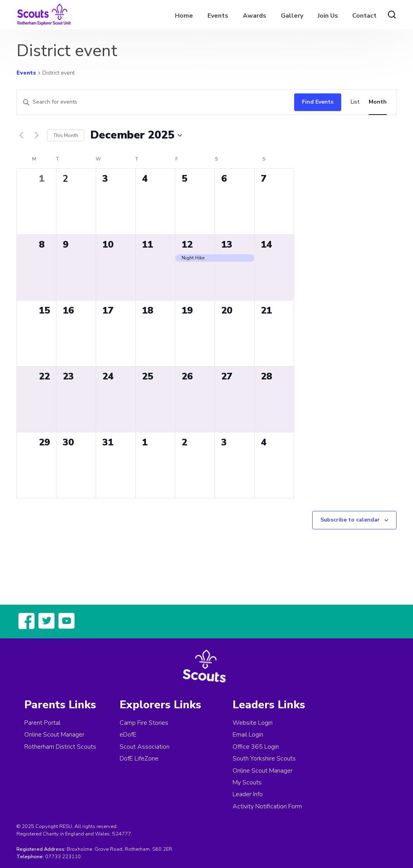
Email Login (248, 735)
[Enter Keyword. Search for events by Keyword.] (154, 102)
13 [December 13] (227, 244)
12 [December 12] (187, 244)
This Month (66, 135)
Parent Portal (42, 723)
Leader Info (248, 794)
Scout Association (145, 747)
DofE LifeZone (139, 759)
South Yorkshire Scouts (264, 759)
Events (218, 16)
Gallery (292, 16)
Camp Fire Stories (144, 723)
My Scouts (247, 782)
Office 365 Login (256, 747)
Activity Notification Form (267, 806)
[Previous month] (21, 135)
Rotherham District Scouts (60, 747)
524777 (122, 834)
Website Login (253, 723)
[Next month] (36, 135)
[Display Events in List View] (355, 102)
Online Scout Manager (54, 735)
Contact (364, 16)
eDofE (128, 735)
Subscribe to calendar (350, 520)
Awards (255, 16)
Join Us (328, 16)
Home (184, 16)
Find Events (318, 102)
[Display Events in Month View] (378, 102)
